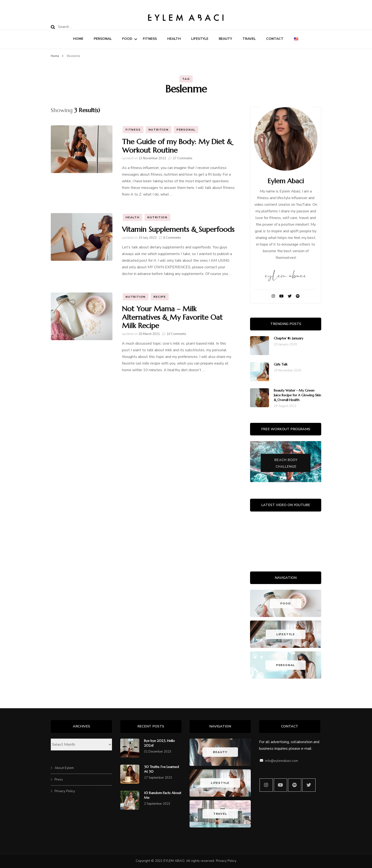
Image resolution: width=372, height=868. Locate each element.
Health (174, 39)
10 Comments (176, 334)
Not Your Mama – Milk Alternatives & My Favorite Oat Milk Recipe (172, 317)
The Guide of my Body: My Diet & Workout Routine (177, 146)
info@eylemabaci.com (281, 761)
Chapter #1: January (288, 338)
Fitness (150, 39)
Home (78, 39)
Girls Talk (281, 364)
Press (59, 779)
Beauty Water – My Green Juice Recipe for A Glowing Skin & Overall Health (297, 395)
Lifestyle (200, 39)
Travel (249, 39)
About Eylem (64, 768)
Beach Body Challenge (286, 463)
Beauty (225, 39)
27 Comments (183, 158)
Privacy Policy (65, 791)
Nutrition (159, 130)
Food (127, 39)
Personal (103, 39)
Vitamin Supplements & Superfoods (178, 229)
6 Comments (172, 238)
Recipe (160, 297)
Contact (275, 39)
